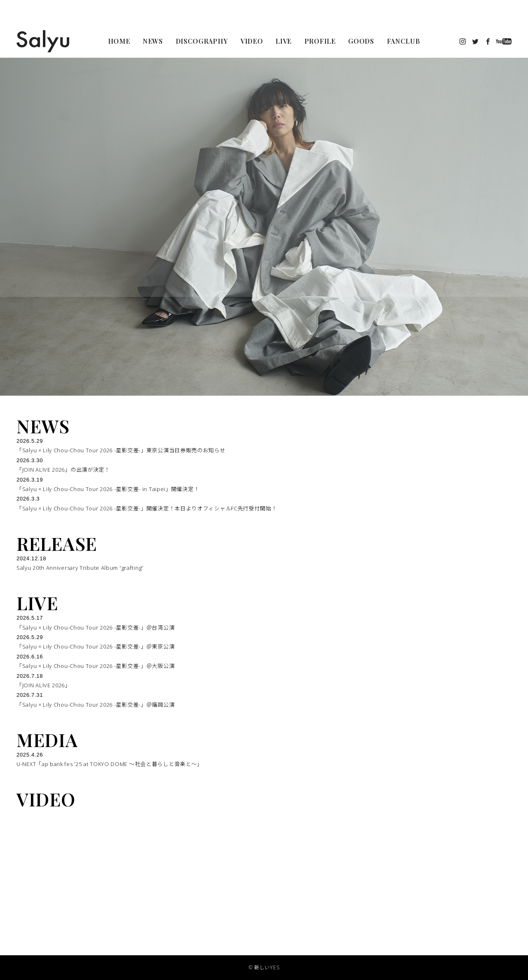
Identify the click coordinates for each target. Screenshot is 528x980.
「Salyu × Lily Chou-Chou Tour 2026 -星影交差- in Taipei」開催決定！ (108, 489)
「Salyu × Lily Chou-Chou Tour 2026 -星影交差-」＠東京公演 (95, 646)
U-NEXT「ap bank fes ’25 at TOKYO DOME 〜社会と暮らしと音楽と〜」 (110, 764)
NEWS (43, 426)
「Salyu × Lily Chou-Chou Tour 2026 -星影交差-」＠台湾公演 (95, 627)
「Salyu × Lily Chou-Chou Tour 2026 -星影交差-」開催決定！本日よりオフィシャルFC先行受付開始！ (147, 508)
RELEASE (57, 543)
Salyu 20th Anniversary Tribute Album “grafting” (80, 568)
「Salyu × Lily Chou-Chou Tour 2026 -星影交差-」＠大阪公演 (95, 666)
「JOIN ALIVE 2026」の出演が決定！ (63, 470)
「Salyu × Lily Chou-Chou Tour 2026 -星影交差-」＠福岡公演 (95, 705)
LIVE (37, 603)
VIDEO (46, 799)
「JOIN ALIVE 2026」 (44, 685)
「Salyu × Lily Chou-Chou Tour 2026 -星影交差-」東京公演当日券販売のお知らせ (121, 450)
